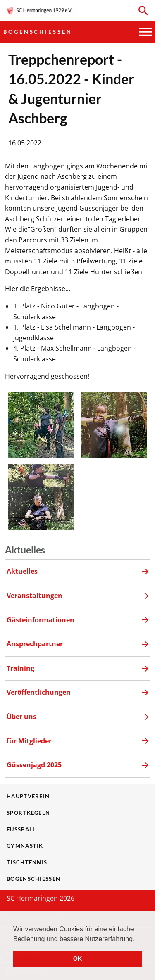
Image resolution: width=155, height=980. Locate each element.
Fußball (21, 829)
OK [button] (78, 959)
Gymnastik (25, 846)
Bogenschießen (38, 32)
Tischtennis (27, 862)
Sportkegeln (28, 813)
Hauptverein (28, 796)
